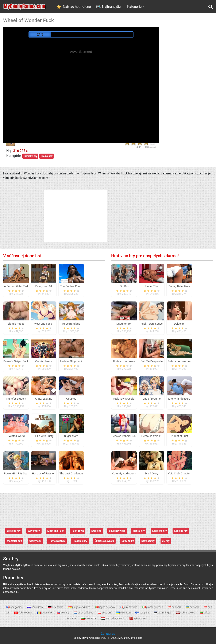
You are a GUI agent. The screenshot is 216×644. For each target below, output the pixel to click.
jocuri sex (45, 613)
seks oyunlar (24, 613)
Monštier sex (14, 541)
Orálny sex (47, 156)
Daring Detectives (179, 286)
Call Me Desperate (152, 361)
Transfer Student (16, 399)
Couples (71, 399)
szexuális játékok (113, 618)
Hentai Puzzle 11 (152, 436)
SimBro (124, 286)
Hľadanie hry (80, 541)
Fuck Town (78, 531)
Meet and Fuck (56, 531)
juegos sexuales (80, 607)
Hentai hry (139, 531)
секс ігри (124, 613)
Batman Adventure (179, 361)
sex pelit (142, 613)
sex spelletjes (84, 613)
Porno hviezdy (57, 541)
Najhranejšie (111, 7)
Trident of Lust (179, 436)
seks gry (105, 613)
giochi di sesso (153, 607)
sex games (15, 607)
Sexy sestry (148, 541)
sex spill (175, 607)
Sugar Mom (71, 436)
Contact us (108, 634)
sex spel (193, 607)
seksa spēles (186, 613)
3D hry (166, 541)
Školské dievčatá (104, 541)
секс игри (89, 618)
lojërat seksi (138, 618)
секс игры (36, 607)
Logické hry (181, 531)
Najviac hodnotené (77, 7)
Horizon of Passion (44, 473)
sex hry (63, 613)
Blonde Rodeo (16, 324)
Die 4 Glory (152, 473)
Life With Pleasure (179, 399)
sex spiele (56, 607)
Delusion (179, 324)
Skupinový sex (117, 531)
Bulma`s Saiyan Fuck (16, 361)
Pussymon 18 (44, 286)
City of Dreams (152, 399)
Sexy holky (128, 541)
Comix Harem (44, 361)
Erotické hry (30, 156)
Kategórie (134, 7)
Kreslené (96, 531)
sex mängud (163, 613)
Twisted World (16, 436)
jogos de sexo (105, 607)
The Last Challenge (71, 473)
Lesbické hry (159, 531)
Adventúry (34, 531)
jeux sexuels (129, 607)
